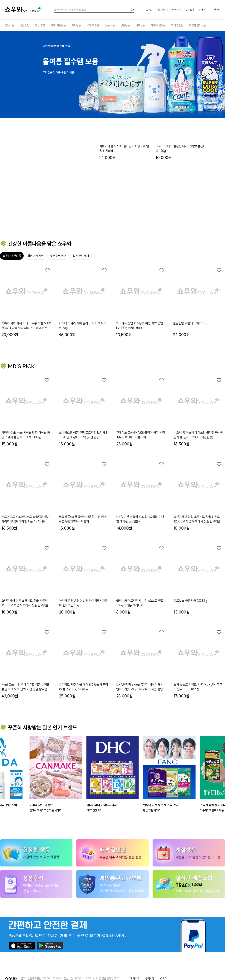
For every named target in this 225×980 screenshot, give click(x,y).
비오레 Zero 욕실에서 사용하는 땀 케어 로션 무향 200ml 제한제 (83, 519)
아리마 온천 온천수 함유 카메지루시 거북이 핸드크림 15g (84, 603)
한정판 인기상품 (197, 25)
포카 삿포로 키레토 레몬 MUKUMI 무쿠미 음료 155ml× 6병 (198, 687)
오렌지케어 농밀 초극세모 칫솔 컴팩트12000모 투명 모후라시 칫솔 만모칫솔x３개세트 (198, 519)
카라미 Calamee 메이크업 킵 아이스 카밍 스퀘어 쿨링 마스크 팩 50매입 (26, 435)
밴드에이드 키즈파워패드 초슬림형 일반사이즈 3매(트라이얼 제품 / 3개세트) (26, 519)
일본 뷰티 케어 (81, 256)
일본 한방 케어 (58, 256)
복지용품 (76, 25)
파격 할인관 (177, 25)
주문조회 (190, 10)
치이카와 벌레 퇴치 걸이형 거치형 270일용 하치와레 (124, 202)
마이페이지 (175, 10)
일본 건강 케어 (36, 256)
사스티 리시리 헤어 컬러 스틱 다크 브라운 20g (83, 326)
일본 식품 (110, 25)
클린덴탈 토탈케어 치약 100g (191, 323)
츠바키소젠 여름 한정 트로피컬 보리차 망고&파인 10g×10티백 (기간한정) (84, 435)
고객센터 (216, 10)
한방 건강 (40, 25)
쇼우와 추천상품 (12, 256)
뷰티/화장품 (93, 25)
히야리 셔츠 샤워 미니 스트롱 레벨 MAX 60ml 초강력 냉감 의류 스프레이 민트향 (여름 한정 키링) (26, 326)
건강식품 (9, 25)
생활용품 (125, 25)
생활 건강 (24, 25)
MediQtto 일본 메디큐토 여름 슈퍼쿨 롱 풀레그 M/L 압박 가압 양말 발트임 (26, 687)
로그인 (149, 10)
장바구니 (203, 10)
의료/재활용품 (58, 25)
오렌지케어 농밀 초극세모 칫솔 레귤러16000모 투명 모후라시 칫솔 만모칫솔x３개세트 (26, 603)
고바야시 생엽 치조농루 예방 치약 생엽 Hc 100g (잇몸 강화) (139, 326)
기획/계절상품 (158, 25)
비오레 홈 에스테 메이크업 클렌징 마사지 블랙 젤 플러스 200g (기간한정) (198, 435)
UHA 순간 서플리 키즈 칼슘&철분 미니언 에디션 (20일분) (140, 519)
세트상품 (140, 25)
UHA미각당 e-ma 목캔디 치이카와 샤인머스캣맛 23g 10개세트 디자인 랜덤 (140, 687)
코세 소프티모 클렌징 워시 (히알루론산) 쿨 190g (180, 202)
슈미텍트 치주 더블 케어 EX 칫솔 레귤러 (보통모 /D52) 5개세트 (83, 687)
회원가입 (161, 10)
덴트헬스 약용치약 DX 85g (191, 601)
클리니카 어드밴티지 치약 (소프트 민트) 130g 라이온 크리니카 (140, 603)
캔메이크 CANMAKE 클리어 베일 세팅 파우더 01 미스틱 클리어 (141, 435)
